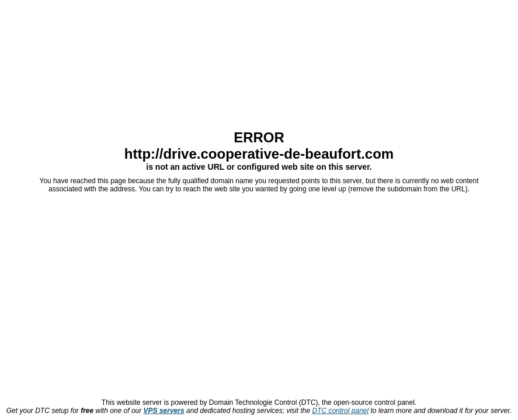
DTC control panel (340, 411)
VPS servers (164, 411)
